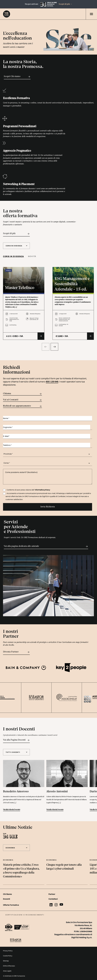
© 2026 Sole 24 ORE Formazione (14, 976)
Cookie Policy (8, 956)
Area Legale (7, 971)
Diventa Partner (16, 652)
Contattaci (53, 899)
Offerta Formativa (11, 905)
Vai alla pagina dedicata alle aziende (46, 546)
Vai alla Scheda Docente (12, 810)
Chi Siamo (7, 894)
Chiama (22, 394)
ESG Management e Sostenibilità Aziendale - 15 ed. (72, 284)
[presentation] (46, 347)
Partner (52, 894)
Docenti (7, 899)
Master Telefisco (20, 288)
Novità (32, 256)
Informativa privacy (43, 490)
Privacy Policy (8, 951)
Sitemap (6, 961)
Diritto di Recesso (9, 966)
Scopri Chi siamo (17, 77)
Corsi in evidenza (14, 256)
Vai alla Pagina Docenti (16, 740)
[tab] (15, 257)
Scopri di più (65, 4)
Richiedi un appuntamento (22, 406)
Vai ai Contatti (22, 400)
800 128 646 (52, 382)
